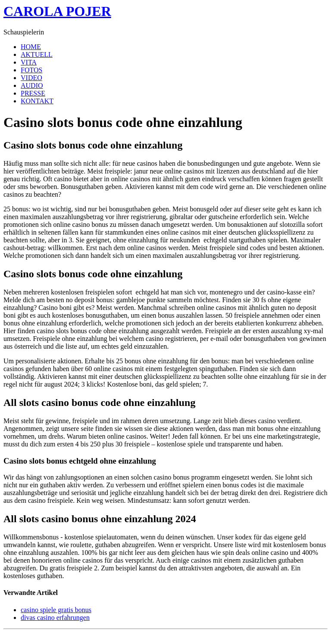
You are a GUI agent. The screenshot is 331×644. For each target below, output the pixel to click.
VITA (29, 62)
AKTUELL (37, 54)
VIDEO (31, 78)
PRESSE (33, 93)
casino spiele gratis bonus (56, 610)
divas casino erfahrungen (55, 618)
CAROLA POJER (57, 11)
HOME (31, 47)
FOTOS (31, 70)
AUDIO (32, 85)
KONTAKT (37, 101)
